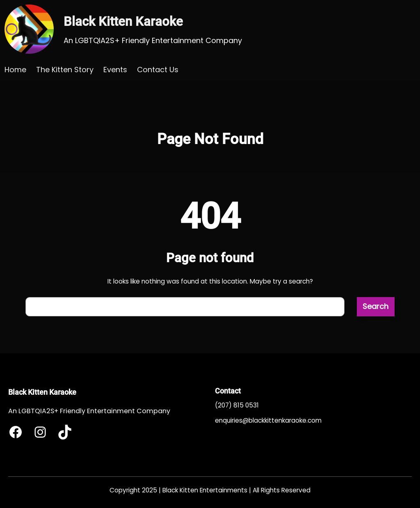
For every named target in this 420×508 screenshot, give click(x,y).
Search (375, 306)
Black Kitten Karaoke (123, 22)
